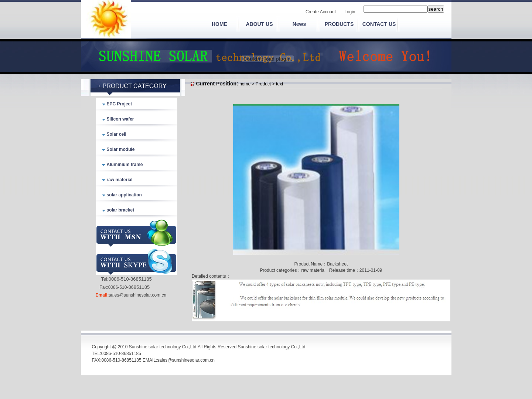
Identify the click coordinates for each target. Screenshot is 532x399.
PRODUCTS (339, 24)
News (299, 24)
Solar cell (117, 134)
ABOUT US (259, 24)
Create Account (321, 12)
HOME (219, 24)
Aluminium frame (125, 165)
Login (350, 12)
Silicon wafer (120, 119)
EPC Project (120, 104)
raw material (120, 180)
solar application (124, 195)
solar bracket (121, 210)
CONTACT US (379, 24)
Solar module (121, 149)
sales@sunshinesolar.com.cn (138, 295)
